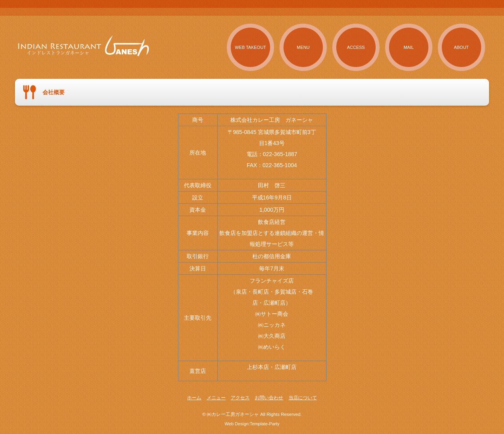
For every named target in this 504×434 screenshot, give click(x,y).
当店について (303, 398)
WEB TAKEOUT (251, 47)
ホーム (194, 398)
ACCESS (356, 47)
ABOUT (461, 47)
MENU (303, 47)
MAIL (409, 47)
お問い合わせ (269, 398)
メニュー (216, 398)
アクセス (240, 398)
